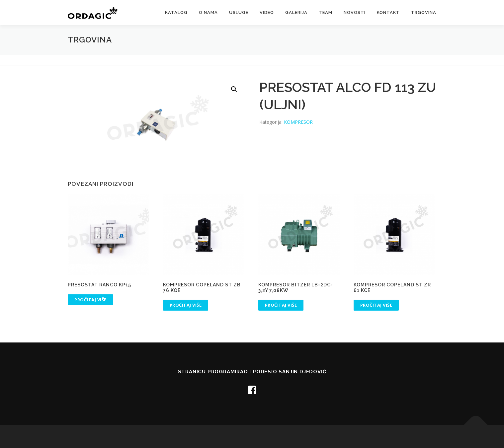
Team (326, 12)
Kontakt (388, 12)
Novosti (355, 12)
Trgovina (424, 12)
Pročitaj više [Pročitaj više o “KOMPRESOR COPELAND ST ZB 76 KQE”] (186, 305)
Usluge (239, 12)
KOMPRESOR (298, 122)
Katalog (176, 12)
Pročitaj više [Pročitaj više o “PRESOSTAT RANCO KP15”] (90, 300)
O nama (208, 12)
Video (267, 12)
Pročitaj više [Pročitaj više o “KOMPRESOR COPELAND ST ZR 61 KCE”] (376, 305)
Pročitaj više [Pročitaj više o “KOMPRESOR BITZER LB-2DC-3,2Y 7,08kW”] (281, 305)
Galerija (296, 12)
